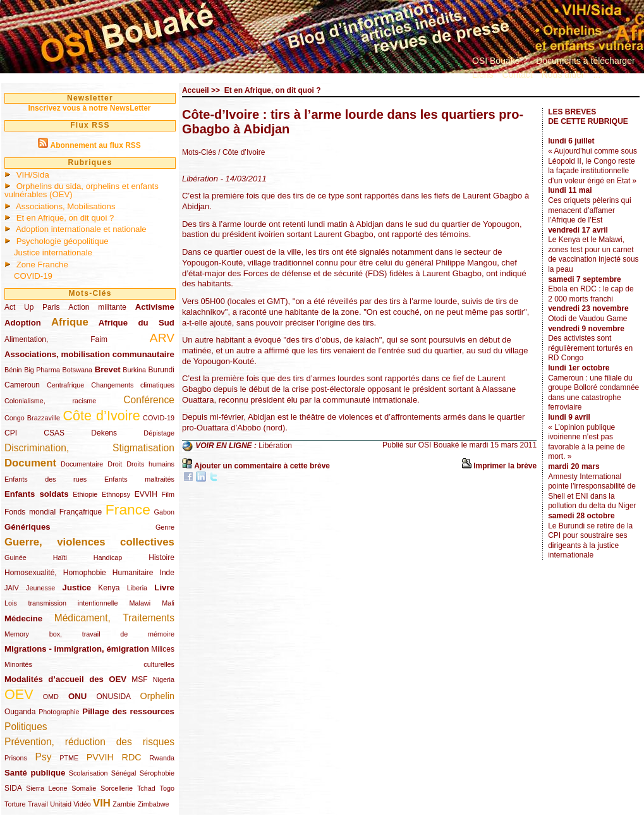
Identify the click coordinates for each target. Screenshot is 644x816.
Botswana (77, 370)
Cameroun (22, 385)
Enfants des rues (46, 479)
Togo (167, 788)
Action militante (97, 307)
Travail (38, 804)
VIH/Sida (33, 175)
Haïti (60, 557)
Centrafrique (65, 385)
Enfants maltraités (139, 479)
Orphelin (157, 696)
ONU (77, 696)
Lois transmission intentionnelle (61, 603)
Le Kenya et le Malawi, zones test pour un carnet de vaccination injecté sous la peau (593, 254)
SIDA (13, 788)
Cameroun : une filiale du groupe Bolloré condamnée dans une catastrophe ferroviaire (593, 393)
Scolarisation (88, 773)
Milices (163, 649)
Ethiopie (85, 494)
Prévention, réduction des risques (89, 742)
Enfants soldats (37, 494)
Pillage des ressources (128, 711)
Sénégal (124, 773)
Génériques (27, 527)
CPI (11, 433)
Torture (15, 804)
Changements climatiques (133, 385)
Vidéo (82, 804)
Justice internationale (53, 253)
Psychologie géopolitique (63, 241)
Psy (44, 757)
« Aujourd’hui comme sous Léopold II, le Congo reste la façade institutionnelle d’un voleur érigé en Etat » (592, 166)
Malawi (140, 603)
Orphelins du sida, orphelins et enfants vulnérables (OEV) (82, 190)
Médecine (23, 618)
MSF (139, 679)
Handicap (108, 557)
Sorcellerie (117, 788)
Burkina (134, 370)
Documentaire (82, 464)
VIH (102, 803)
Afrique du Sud (137, 323)
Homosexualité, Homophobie (55, 573)
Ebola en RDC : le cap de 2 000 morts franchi (591, 294)
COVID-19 (33, 276)
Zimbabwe (154, 804)
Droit (115, 464)
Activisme (155, 307)
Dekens (104, 433)
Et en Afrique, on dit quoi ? (65, 218)
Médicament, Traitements (114, 618)
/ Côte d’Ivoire (241, 152)
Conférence (149, 400)
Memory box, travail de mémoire (89, 634)
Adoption (23, 323)
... (597, 75)
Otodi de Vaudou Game (587, 319)
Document (30, 463)
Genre (165, 527)
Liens (483, 75)
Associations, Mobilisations (66, 206)
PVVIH (100, 757)
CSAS (54, 433)
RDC (132, 757)
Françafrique (81, 512)
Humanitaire (133, 573)
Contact (517, 75)
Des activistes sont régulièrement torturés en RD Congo (590, 348)
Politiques (26, 727)
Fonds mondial (30, 512)
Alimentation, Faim (56, 339)
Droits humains (150, 464)
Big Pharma (42, 370)
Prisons (16, 758)
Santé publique (35, 773)
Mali (168, 603)
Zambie (124, 804)
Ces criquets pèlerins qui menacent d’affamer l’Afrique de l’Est (589, 210)
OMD (51, 697)
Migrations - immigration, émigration (77, 649)
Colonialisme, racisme (50, 401)
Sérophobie (157, 773)
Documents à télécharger (585, 61)
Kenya (109, 588)
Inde (167, 573)
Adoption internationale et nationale (81, 229)
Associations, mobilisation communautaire (89, 354)
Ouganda (20, 712)
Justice (77, 588)
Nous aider (563, 75)
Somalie (84, 788)
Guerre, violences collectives (89, 542)
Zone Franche (42, 265)
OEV (19, 694)
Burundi (161, 370)
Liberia (137, 588)
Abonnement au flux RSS (95, 145)
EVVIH (146, 494)
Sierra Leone (46, 788)
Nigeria (164, 679)
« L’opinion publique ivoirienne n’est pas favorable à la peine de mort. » (586, 442)
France (128, 509)
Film (168, 494)
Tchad (146, 788)
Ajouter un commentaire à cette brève (262, 466)
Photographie (59, 712)
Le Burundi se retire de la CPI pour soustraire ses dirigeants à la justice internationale (590, 541)
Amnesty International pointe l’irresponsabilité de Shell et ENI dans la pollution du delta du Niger (592, 491)
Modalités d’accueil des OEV (65, 679)
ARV (162, 338)
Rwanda (162, 758)
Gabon (164, 512)
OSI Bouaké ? (500, 61)
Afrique (70, 322)
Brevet (108, 369)
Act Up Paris (32, 307)
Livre (164, 588)
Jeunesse (40, 588)
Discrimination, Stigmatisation (89, 448)
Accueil (196, 90)
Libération (275, 446)
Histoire (161, 557)
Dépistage (159, 433)
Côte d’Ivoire (101, 416)
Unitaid (61, 804)
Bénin (13, 370)
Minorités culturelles (89, 664)
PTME (69, 758)
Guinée (15, 557)
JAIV (12, 588)
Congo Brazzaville (32, 418)
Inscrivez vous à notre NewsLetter (89, 108)
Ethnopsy (116, 494)
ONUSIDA (113, 697)
